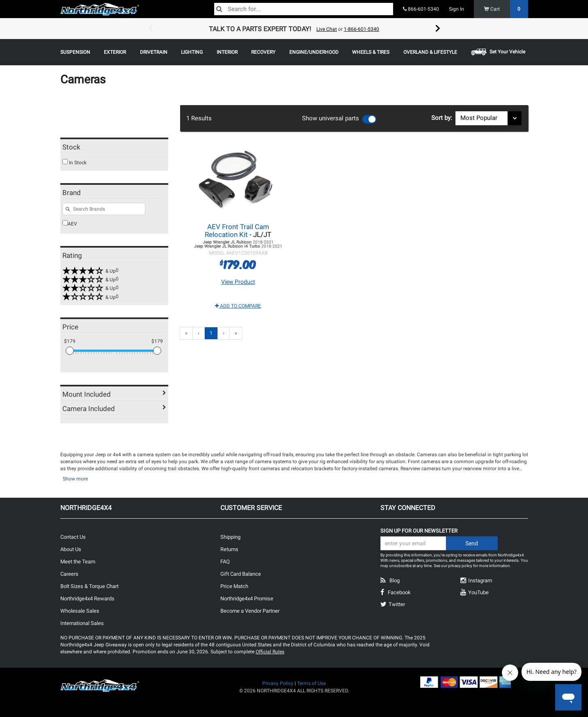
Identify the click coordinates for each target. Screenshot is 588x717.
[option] (294, 29)
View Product (238, 282)
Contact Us (73, 537)
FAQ (225, 562)
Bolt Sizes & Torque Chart (89, 586)
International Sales (82, 623)
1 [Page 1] (211, 333)
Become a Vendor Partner (250, 611)
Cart (506, 9)
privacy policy (460, 566)
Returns (229, 549)
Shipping (230, 537)
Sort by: (443, 118)
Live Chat (327, 29)
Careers (69, 574)
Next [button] (438, 29)
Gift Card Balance (241, 574)
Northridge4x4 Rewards (87, 599)
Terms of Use (311, 683)
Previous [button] (151, 29)
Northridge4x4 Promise (247, 599)
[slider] (70, 351)
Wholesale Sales (80, 611)
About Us (71, 549)
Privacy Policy (278, 683)
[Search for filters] (104, 209)
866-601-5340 (421, 9)
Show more (75, 479)
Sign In (456, 9)
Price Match (234, 586)
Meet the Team (78, 562)
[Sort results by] (488, 118)
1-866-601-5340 (361, 29)
